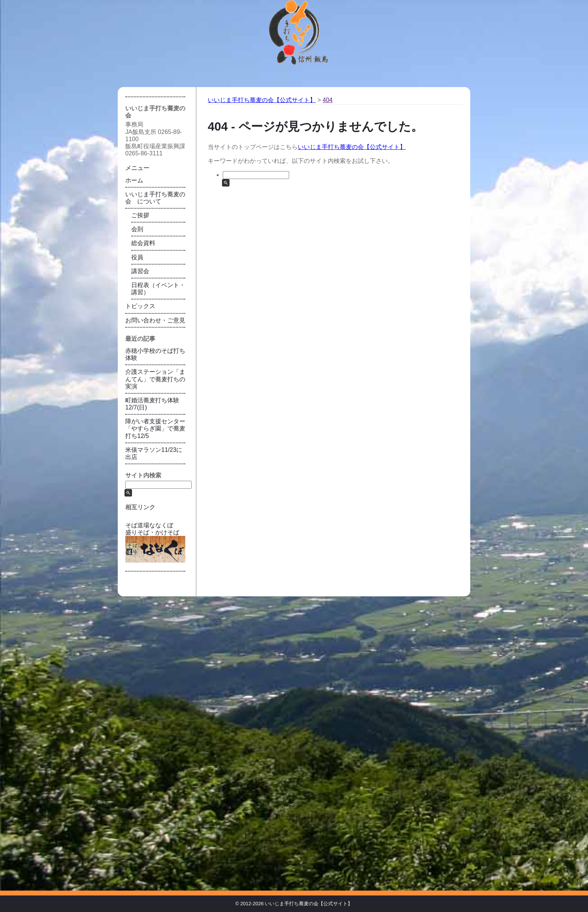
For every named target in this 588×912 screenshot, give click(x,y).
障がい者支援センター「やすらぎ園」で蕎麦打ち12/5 (155, 428)
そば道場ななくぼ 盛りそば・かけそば (155, 542)
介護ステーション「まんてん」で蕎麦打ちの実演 (155, 379)
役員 (137, 257)
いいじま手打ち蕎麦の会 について (155, 198)
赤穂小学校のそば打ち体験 (155, 354)
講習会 (140, 271)
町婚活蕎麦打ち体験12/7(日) (152, 404)
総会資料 (143, 243)
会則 (137, 229)
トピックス (140, 306)
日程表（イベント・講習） (158, 289)
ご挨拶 (140, 215)
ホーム (134, 180)
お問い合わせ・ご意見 (155, 320)
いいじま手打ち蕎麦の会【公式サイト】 (352, 147)
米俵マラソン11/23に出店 (154, 453)
